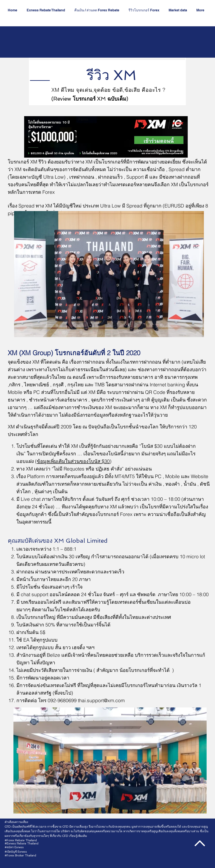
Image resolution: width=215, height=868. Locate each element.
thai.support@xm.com (101, 700)
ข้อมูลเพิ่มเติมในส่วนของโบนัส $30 (73, 461)
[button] (145, 10)
